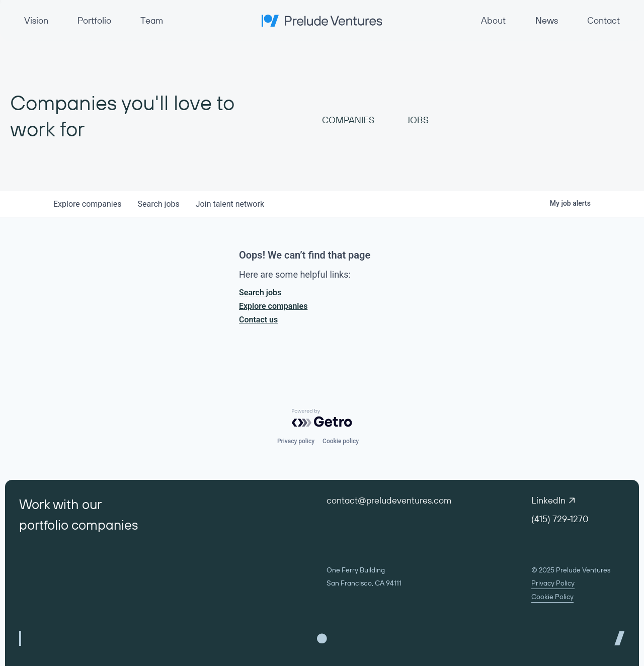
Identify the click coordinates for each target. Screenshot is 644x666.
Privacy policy (296, 441)
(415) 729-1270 (560, 519)
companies (87, 204)
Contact (603, 20)
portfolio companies (78, 525)
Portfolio (94, 20)
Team (152, 20)
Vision (36, 20)
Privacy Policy (553, 583)
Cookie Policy (552, 597)
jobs (158, 204)
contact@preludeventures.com (389, 500)
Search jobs (260, 293)
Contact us (258, 320)
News (547, 20)
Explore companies (273, 306)
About (493, 20)
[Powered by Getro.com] (322, 418)
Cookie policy (341, 441)
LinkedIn (553, 500)
